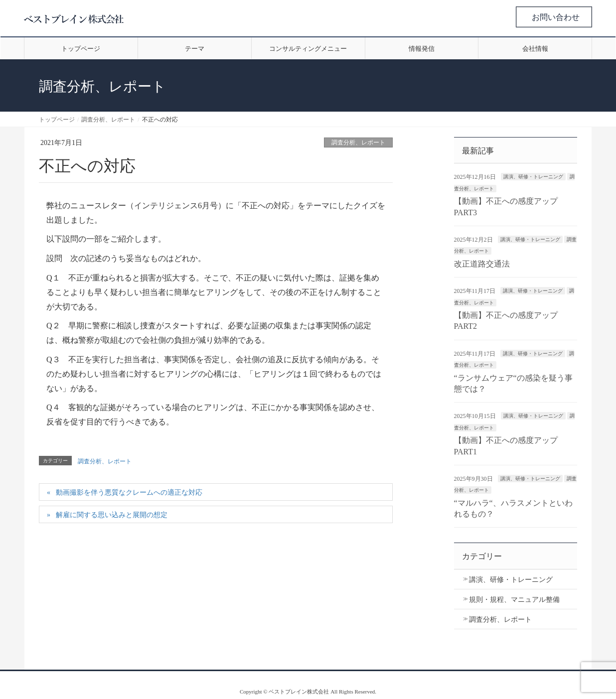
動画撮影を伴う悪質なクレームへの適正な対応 (129, 492)
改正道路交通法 (482, 264)
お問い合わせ (556, 17)
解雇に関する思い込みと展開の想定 (112, 515)
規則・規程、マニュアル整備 (514, 600)
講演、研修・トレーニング (533, 177)
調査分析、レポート (358, 142)
